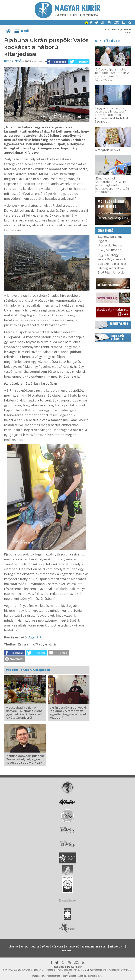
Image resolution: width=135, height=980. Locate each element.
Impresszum (38, 976)
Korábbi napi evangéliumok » (114, 220)
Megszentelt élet (95, 947)
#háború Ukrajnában (35, 670)
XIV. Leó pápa (40, 947)
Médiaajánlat (53, 976)
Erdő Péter (105, 272)
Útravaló (119, 272)
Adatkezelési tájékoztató (90, 976)
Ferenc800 (105, 259)
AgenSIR (35, 637)
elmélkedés (119, 264)
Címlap (13, 947)
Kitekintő (13, 61)
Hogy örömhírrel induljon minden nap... (111, 208)
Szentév (103, 237)
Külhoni (57, 947)
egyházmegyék (110, 255)
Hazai (25, 947)
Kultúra (67, 950)
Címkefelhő (106, 230)
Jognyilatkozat (69, 976)
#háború (12, 670)
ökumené (114, 250)
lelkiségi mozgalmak (111, 268)
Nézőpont (117, 947)
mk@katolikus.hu (98, 970)
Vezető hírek (107, 41)
